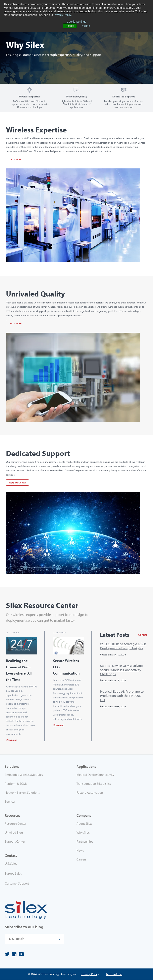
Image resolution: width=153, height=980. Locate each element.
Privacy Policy (62, 15)
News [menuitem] (80, 851)
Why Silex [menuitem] (83, 833)
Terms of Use (114, 974)
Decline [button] (85, 26)
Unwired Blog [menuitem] (14, 833)
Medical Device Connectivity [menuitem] (95, 775)
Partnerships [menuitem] (85, 842)
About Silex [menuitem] (84, 823)
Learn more (15, 159)
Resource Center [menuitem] (16, 823)
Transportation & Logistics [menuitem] (94, 784)
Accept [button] (70, 26)
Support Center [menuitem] (15, 842)
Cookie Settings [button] (76, 22)
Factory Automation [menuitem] (90, 793)
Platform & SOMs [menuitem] (16, 784)
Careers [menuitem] (81, 859)
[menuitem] (41, 864)
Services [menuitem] (10, 802)
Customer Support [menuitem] (17, 884)
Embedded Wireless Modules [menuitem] (24, 775)
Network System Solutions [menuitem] (22, 793)
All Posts (143, 635)
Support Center (17, 482)
